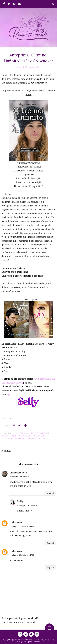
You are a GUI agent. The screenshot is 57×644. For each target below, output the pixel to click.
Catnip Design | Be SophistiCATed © (36, 641)
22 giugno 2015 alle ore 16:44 (22, 526)
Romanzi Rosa (37, 438)
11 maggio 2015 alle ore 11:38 (22, 477)
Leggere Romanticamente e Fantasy (25, 640)
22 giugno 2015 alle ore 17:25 (22, 555)
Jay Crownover (41, 433)
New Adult (26, 436)
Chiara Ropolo (18, 473)
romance (20, 438)
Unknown (16, 522)
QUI (9, 394)
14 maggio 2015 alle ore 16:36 (30, 505)
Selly (20, 501)
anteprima (23, 433)
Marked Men (10, 436)
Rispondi (50, 493)
